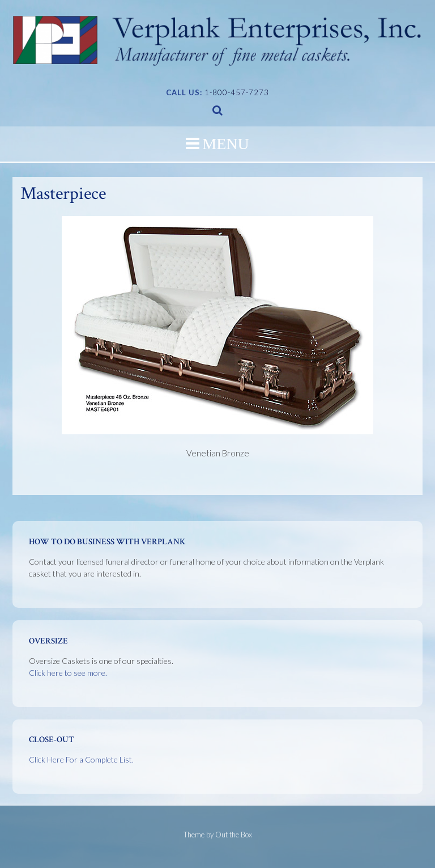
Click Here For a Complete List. (81, 759)
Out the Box (234, 835)
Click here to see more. (68, 673)
